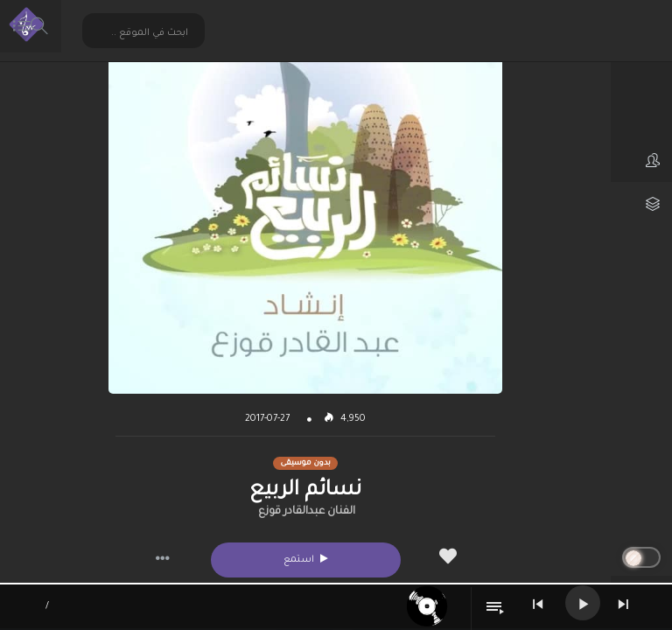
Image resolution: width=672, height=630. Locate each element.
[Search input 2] (144, 33)
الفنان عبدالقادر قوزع (307, 512)
